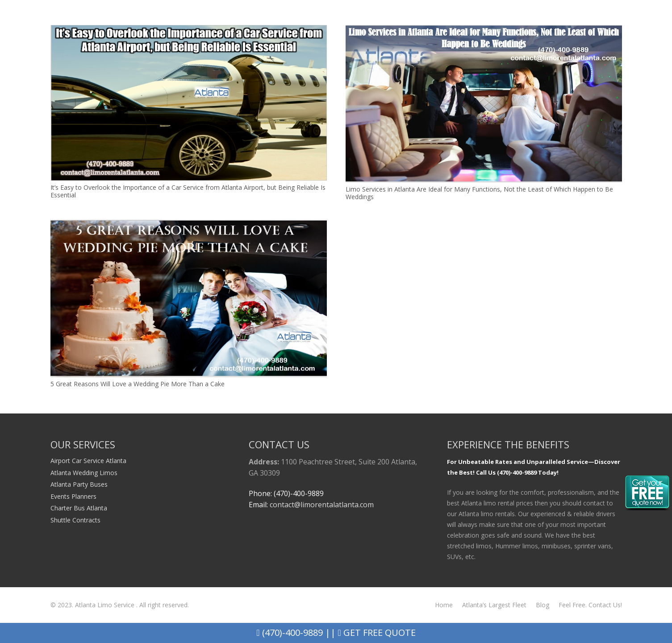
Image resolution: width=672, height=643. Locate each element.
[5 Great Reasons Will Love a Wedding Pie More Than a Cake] (189, 225)
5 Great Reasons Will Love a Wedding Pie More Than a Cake (138, 384)
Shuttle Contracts (75, 520)
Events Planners (73, 496)
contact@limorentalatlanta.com (322, 505)
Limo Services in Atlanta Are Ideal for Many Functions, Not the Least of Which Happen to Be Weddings (479, 193)
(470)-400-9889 (289, 633)
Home (444, 605)
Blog (543, 605)
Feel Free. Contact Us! (590, 605)
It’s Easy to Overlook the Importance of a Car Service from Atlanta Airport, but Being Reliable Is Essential (188, 191)
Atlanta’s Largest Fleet (494, 605)
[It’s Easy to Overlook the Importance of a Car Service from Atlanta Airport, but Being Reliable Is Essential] (189, 30)
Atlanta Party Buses (79, 484)
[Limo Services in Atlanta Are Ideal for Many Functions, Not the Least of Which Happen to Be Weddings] (484, 30)
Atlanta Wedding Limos (84, 473)
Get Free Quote (377, 633)
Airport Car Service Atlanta (88, 461)
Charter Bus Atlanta (79, 508)
